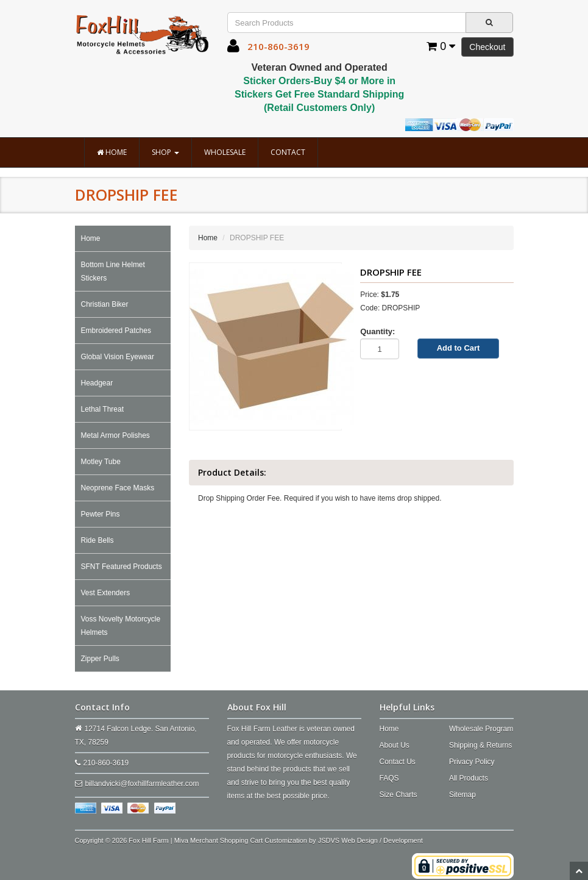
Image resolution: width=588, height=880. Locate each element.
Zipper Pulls (100, 659)
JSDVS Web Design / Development (370, 840)
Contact (288, 152)
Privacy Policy (472, 762)
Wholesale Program (481, 729)
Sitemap (462, 795)
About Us (395, 745)
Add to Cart (459, 348)
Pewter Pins (101, 514)
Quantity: (377, 331)
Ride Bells (97, 540)
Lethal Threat (103, 409)
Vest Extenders (106, 593)
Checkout (487, 47)
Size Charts (398, 795)
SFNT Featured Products (122, 567)
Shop (165, 152)
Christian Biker (105, 304)
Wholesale (225, 152)
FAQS (389, 778)
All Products (469, 778)
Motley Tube (101, 462)
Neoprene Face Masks (118, 488)
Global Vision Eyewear (118, 357)
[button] (233, 49)
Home (112, 152)
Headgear (97, 383)
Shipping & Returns (480, 745)
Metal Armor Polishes (115, 435)
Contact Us (398, 762)
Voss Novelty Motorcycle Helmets (121, 626)
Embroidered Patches (116, 331)
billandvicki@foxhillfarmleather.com (142, 784)
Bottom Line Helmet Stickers (113, 271)
